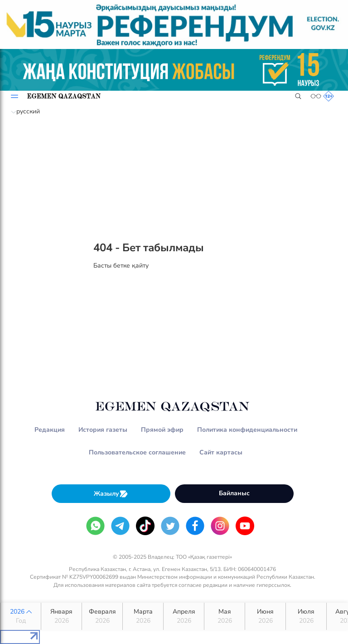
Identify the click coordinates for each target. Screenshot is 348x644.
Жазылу (111, 494)
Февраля (102, 616)
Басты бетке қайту (121, 266)
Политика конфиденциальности (247, 430)
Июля (306, 616)
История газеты (103, 430)
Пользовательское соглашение (137, 452)
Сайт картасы (221, 452)
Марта (143, 616)
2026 (21, 616)
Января (61, 616)
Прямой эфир (162, 430)
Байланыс (234, 493)
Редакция (50, 430)
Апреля (184, 616)
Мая (225, 616)
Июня (265, 616)
